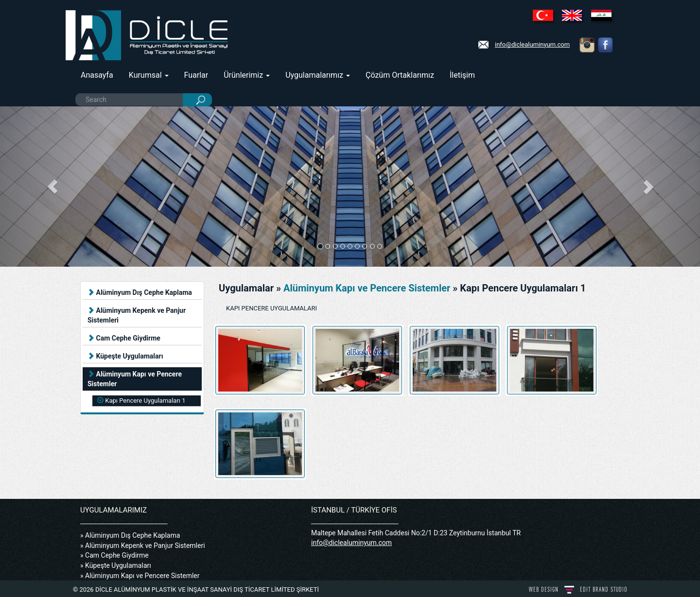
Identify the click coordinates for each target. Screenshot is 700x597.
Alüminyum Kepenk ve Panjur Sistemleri (137, 315)
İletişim (462, 75)
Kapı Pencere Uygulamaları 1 (141, 401)
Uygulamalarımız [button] (318, 75)
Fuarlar (196, 75)
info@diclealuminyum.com (532, 44)
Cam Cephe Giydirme (124, 338)
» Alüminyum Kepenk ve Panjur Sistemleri (143, 546)
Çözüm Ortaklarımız (400, 75)
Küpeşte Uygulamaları (125, 356)
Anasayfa (97, 75)
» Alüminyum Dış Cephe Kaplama (130, 535)
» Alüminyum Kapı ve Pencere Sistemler (140, 576)
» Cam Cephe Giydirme (114, 555)
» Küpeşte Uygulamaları (116, 565)
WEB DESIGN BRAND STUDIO (578, 589)
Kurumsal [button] (149, 75)
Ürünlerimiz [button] (247, 75)
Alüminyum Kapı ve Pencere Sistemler (135, 379)
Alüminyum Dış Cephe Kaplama (140, 292)
